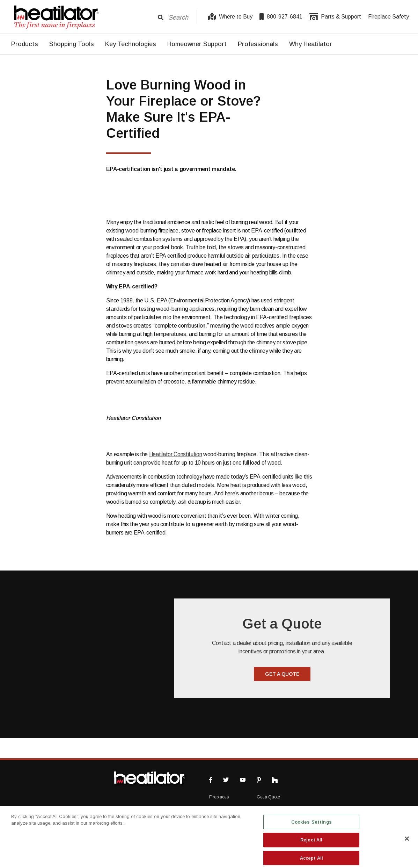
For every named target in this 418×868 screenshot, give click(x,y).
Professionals (258, 44)
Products (25, 44)
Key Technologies (131, 44)
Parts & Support (335, 17)
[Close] (407, 843)
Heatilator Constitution (176, 454)
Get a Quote (268, 797)
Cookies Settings (311, 826)
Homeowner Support (197, 44)
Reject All (311, 844)
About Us (265, 809)
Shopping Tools (72, 44)
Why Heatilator (311, 44)
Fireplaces (219, 797)
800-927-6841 (281, 17)
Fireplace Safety (388, 17)
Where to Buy (230, 17)
